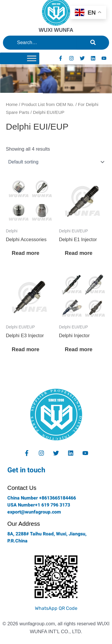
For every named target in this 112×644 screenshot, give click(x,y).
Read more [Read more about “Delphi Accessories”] (26, 253)
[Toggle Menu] (32, 58)
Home (12, 104)
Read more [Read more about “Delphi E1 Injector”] (79, 253)
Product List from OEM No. (48, 104)
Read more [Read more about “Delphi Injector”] (79, 349)
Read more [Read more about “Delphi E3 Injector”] (26, 349)
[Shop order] (56, 162)
